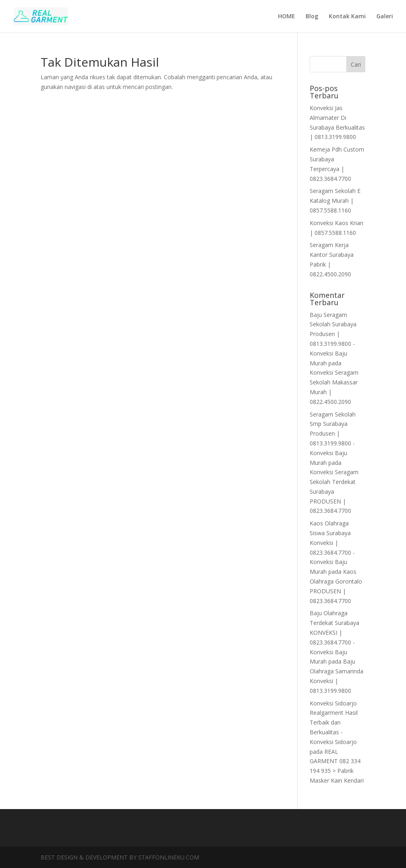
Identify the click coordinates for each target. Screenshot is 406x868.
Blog (312, 17)
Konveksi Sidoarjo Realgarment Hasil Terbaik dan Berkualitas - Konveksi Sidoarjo (334, 723)
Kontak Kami (347, 17)
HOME (287, 17)
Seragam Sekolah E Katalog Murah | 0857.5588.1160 (335, 201)
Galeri (385, 17)
